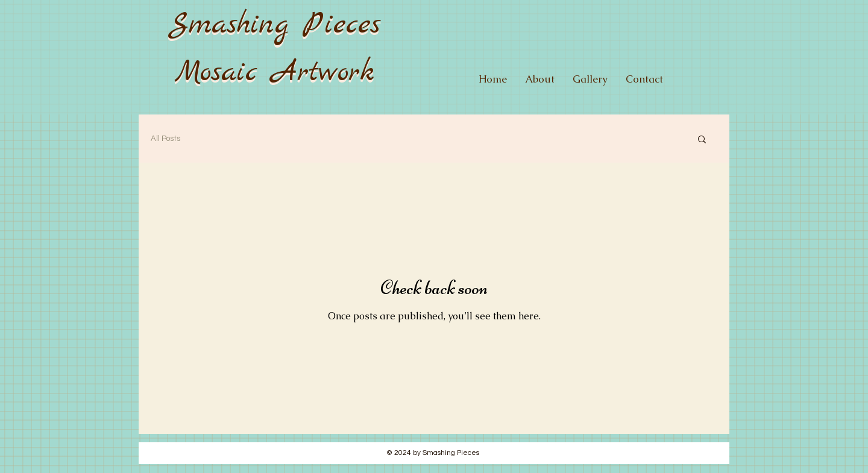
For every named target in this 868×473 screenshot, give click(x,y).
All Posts (165, 139)
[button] (702, 140)
